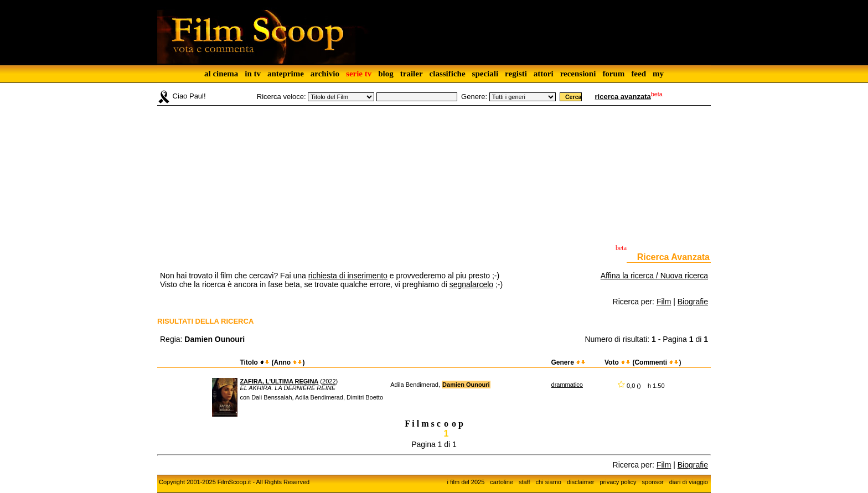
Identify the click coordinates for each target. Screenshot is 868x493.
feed (639, 74)
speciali (485, 74)
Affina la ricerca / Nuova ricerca (654, 276)
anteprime (286, 74)
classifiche (448, 74)
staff (525, 482)
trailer (412, 74)
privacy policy (618, 482)
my (658, 74)
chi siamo (549, 482)
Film (664, 302)
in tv (253, 74)
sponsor (653, 482)
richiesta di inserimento (348, 276)
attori (544, 74)
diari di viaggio (689, 482)
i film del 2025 (466, 482)
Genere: (474, 97)
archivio (325, 74)
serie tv (359, 74)
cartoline (502, 482)
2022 (329, 381)
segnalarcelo (471, 284)
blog (386, 74)
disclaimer (581, 482)
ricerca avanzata (623, 97)
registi (516, 74)
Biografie (693, 302)
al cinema (221, 74)
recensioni (578, 74)
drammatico (567, 385)
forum (613, 74)
